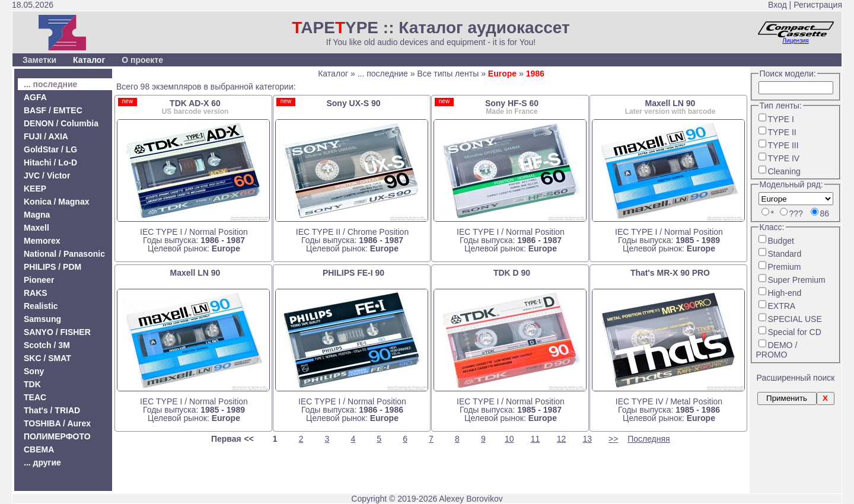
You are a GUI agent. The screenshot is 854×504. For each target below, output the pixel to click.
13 (588, 439)
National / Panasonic (64, 254)
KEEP (35, 189)
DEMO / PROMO (777, 350)
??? (796, 213)
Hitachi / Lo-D (50, 162)
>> (613, 439)
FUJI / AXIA (46, 136)
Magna (37, 215)
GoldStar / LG (50, 149)
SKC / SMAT (47, 358)
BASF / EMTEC (53, 110)
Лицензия (795, 41)
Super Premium (797, 280)
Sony (34, 371)
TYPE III (783, 145)
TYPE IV (784, 158)
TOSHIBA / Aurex (57, 423)
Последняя (649, 439)
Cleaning (784, 171)
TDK (32, 384)
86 (825, 213)
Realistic (41, 306)
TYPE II (782, 132)
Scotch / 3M (47, 345)
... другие (42, 462)
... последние (50, 84)
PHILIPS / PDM (52, 267)
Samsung (42, 319)
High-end (785, 293)
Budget (781, 241)
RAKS (36, 293)
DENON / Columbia (61, 123)
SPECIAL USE (795, 319)
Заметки (39, 60)
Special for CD (795, 332)
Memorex (42, 241)
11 (536, 439)
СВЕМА (39, 449)
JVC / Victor (47, 176)
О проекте (142, 60)
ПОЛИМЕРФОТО (57, 436)
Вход (777, 5)
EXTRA (782, 306)
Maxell (36, 228)
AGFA (35, 97)
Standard (785, 254)
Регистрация (818, 5)
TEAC (35, 397)
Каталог (89, 60)
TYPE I (781, 119)
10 (509, 439)
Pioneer (39, 280)
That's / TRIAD (52, 410)
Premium (785, 267)
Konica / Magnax (56, 202)
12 (562, 439)
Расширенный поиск (796, 378)
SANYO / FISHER (57, 332)
